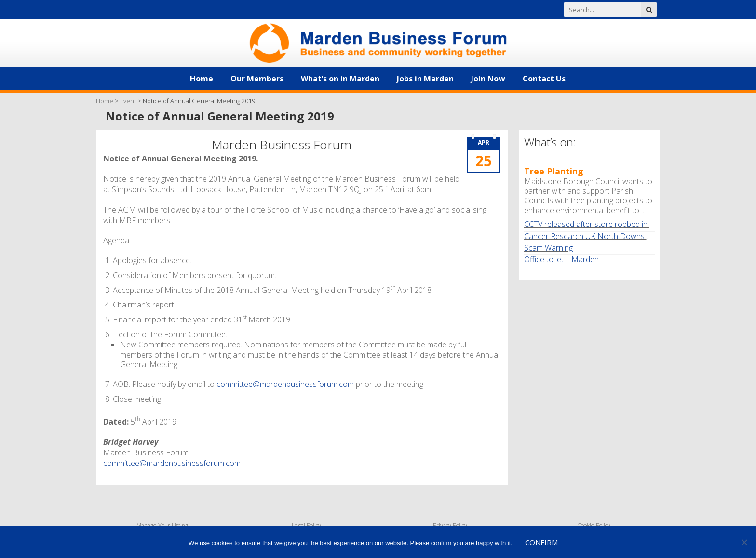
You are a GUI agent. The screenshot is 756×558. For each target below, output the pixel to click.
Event (128, 101)
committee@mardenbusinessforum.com (285, 384)
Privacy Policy (450, 525)
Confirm (541, 542)
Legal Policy (306, 525)
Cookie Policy (594, 525)
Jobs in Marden (425, 79)
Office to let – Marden (561, 259)
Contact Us (544, 79)
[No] (744, 542)
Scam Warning (548, 248)
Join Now (488, 79)
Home (202, 79)
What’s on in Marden (340, 79)
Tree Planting (554, 171)
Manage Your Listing (162, 525)
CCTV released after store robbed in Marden (601, 224)
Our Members (257, 79)
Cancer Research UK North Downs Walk (593, 236)
